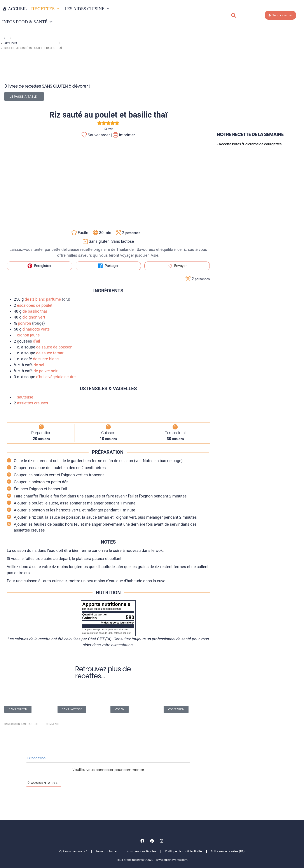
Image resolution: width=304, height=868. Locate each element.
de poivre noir (46, 371)
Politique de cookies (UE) (228, 851)
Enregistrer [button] (39, 266)
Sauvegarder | (97, 135)
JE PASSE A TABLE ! (24, 96)
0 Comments (52, 724)
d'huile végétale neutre (56, 377)
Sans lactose (30, 724)
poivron (24, 323)
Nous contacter (107, 851)
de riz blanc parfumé (43, 299)
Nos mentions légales (141, 851)
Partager (108, 266)
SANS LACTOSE (72, 709)
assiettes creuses (33, 403)
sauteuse (25, 397)
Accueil (17, 9)
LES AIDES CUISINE (87, 9)
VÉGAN (120, 709)
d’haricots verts (36, 329)
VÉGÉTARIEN (176, 709)
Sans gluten (12, 724)
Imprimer (124, 135)
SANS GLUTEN (18, 709)
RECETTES (46, 9)
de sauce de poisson (54, 347)
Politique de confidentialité (184, 851)
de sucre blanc (46, 359)
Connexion (36, 758)
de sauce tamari (50, 353)
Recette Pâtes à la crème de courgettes (250, 144)
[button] (234, 15)
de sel (39, 365)
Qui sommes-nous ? (73, 851)
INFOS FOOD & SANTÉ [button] (28, 22)
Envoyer (177, 266)
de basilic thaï (35, 311)
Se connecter (283, 15)
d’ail (37, 341)
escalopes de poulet (35, 305)
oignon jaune (28, 335)
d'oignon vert (34, 317)
